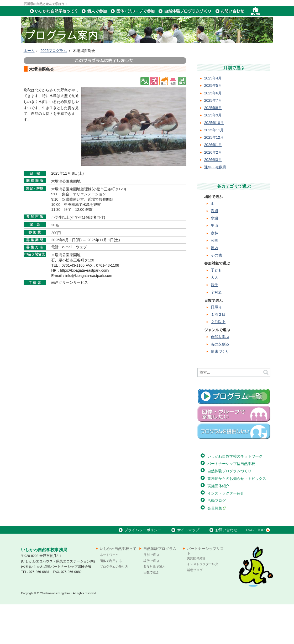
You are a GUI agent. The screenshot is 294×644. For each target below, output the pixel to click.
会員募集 (217, 548)
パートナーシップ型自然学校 (231, 503)
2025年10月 (214, 162)
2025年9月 (213, 155)
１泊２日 (218, 354)
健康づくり (220, 391)
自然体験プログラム (160, 588)
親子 (214, 324)
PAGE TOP (259, 570)
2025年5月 (213, 125)
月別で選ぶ (151, 594)
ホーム (29, 90)
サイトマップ (185, 570)
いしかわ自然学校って (118, 588)
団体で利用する (111, 600)
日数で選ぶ (151, 612)
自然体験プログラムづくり (229, 511)
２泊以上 (218, 361)
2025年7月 (213, 140)
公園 (214, 280)
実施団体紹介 (218, 525)
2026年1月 (213, 184)
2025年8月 (213, 147)
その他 (216, 295)
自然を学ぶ (220, 376)
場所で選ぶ (151, 600)
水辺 (214, 258)
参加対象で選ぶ (154, 606)
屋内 (214, 287)
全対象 (216, 332)
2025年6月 (213, 133)
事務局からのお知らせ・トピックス (237, 518)
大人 (214, 317)
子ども (216, 310)
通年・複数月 (215, 207)
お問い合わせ (223, 570)
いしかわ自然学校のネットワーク (235, 496)
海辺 (214, 250)
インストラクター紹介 (226, 533)
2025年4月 (213, 118)
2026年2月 (213, 192)
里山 (214, 265)
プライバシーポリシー (139, 570)
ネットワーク (109, 594)
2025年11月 (214, 170)
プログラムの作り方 (114, 606)
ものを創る (220, 384)
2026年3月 (213, 199)
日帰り (216, 347)
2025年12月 (214, 177)
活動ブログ (217, 540)
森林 (214, 273)
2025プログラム (54, 90)
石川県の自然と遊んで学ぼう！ (46, 4)
